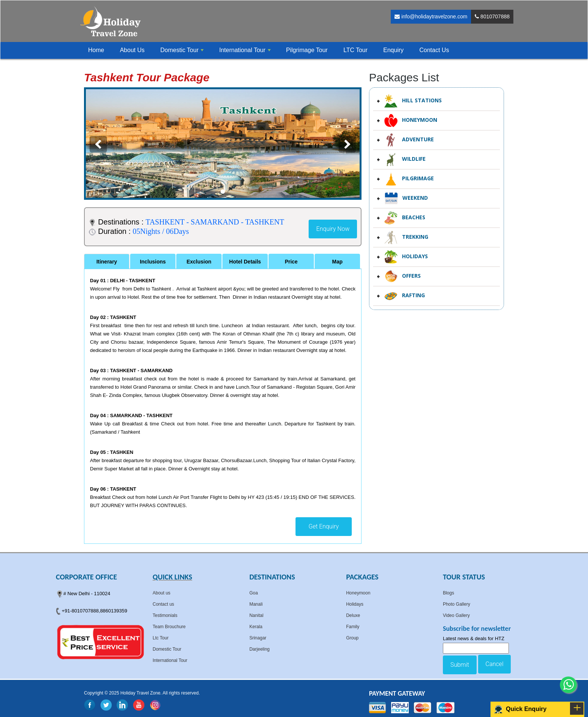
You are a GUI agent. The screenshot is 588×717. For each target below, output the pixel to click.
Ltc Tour (160, 638)
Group (352, 638)
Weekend (406, 198)
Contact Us (434, 50)
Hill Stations (413, 101)
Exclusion (199, 262)
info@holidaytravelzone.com (431, 16)
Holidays (406, 257)
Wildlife (405, 159)
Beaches (405, 218)
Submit (460, 665)
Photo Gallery (457, 604)
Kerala (256, 627)
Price (291, 262)
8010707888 (492, 16)
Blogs (448, 593)
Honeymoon (411, 120)
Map (337, 262)
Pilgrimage (409, 179)
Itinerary (107, 262)
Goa (254, 593)
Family (353, 627)
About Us (132, 50)
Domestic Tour (167, 649)
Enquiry (393, 50)
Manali (256, 604)
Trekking (406, 237)
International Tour (170, 660)
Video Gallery (456, 615)
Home (96, 50)
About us (161, 593)
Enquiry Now (333, 229)
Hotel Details (245, 262)
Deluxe (353, 615)
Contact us (163, 604)
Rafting (405, 296)
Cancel (495, 664)
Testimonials (165, 615)
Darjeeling (259, 649)
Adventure (409, 140)
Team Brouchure (169, 627)
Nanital (256, 615)
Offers (403, 276)
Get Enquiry (324, 526)
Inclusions (153, 262)
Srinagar (258, 638)
